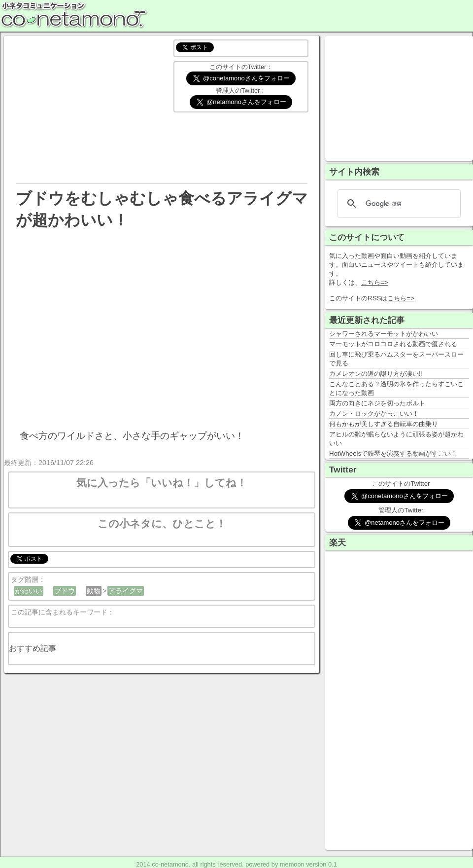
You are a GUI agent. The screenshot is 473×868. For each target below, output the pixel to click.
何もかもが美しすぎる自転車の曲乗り (384, 424)
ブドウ (65, 591)
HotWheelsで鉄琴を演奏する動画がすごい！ (393, 453)
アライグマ (126, 591)
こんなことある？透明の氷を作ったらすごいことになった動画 (396, 388)
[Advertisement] (87, 108)
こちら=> (375, 282)
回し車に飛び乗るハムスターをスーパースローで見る (396, 359)
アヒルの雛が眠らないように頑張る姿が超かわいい (396, 439)
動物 (94, 591)
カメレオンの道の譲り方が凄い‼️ (376, 374)
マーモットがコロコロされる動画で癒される (393, 344)
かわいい (29, 591)
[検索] (398, 204)
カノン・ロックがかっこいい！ (374, 414)
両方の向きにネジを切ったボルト (377, 403)
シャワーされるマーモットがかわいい (384, 334)
